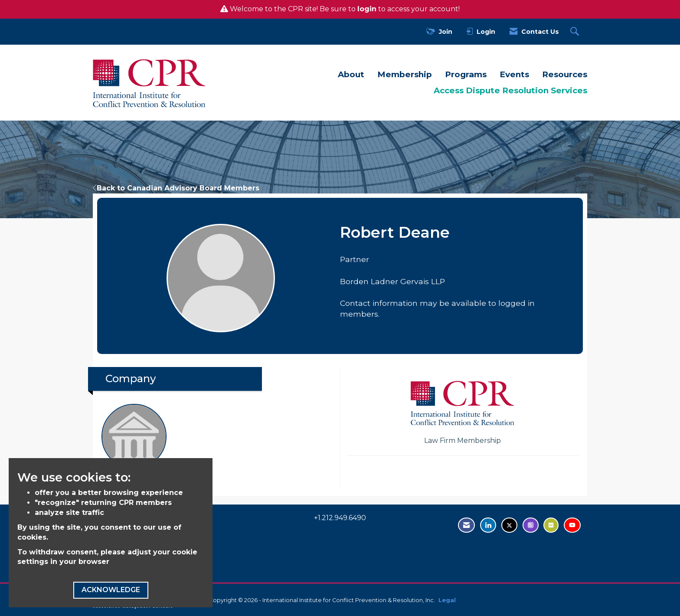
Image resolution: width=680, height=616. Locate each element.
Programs (466, 74)
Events (514, 74)
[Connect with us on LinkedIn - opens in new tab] (488, 525)
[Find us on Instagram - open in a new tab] (531, 525)
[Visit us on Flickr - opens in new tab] (551, 525)
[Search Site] (576, 32)
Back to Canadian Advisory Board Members (176, 188)
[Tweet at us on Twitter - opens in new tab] (509, 525)
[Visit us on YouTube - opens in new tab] (572, 525)
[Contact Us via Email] (466, 525)
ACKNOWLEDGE (111, 590)
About (351, 74)
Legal (447, 600)
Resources (565, 74)
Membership (405, 74)
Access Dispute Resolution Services (510, 90)
